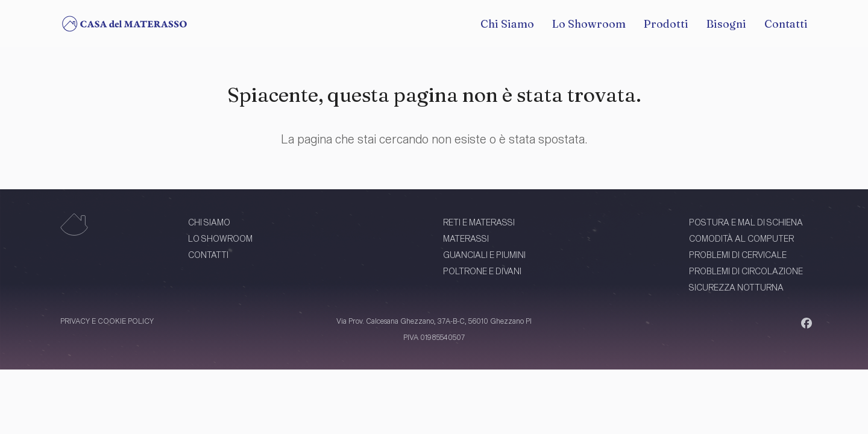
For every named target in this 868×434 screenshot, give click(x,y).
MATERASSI (466, 238)
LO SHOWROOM (220, 238)
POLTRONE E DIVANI (482, 271)
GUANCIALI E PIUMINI (484, 255)
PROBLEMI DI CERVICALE (738, 255)
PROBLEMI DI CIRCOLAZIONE (746, 271)
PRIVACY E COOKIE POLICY (107, 321)
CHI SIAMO (209, 222)
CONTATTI (208, 255)
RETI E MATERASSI (479, 222)
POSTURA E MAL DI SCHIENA (746, 222)
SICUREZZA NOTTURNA (736, 287)
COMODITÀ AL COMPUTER (741, 238)
